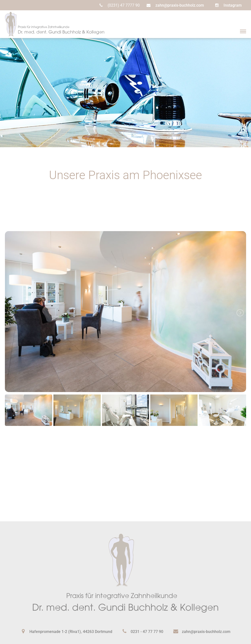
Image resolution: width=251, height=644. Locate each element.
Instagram (233, 5)
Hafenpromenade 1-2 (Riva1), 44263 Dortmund (71, 632)
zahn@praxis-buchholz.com (180, 5)
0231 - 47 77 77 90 (147, 632)
